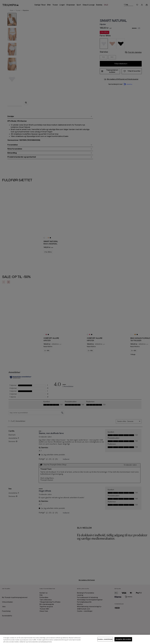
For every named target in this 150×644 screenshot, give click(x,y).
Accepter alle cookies (123, 639)
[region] (75, 639)
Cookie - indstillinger (105, 639)
